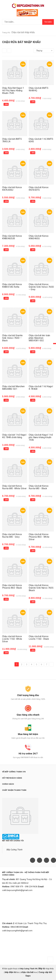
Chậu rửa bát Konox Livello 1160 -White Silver (12, 639)
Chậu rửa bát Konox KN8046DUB (12, 237)
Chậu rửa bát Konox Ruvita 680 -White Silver (14, 487)
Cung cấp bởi (45, 972)
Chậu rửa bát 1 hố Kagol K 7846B (41, 388)
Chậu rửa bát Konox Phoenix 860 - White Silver (39, 537)
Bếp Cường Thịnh (14, 850)
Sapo (28, 976)
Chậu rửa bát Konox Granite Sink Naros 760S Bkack (41, 588)
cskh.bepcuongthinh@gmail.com (17, 890)
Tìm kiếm (48, 22)
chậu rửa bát (27, 972)
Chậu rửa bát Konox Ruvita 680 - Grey (12, 536)
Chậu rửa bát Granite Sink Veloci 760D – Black (12, 338)
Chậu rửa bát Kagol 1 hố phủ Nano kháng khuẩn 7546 (41, 437)
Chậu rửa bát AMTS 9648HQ (39, 89)
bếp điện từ (10, 972)
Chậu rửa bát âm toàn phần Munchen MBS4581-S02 (39, 338)
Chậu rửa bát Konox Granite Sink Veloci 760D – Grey (41, 287)
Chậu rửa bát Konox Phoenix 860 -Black (12, 587)
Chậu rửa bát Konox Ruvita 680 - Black (39, 487)
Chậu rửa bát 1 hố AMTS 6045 (41, 140)
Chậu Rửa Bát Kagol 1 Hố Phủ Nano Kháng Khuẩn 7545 (13, 91)
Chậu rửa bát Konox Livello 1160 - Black (39, 638)
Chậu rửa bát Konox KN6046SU (39, 237)
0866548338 (16, 927)
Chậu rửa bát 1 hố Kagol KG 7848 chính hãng (14, 436)
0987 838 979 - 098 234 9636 (24, 887)
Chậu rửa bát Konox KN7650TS (39, 189)
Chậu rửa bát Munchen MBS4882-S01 (13, 388)
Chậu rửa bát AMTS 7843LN (12, 140)
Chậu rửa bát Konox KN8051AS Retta (12, 286)
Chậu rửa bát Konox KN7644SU (12, 189)
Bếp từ (42, 969)
